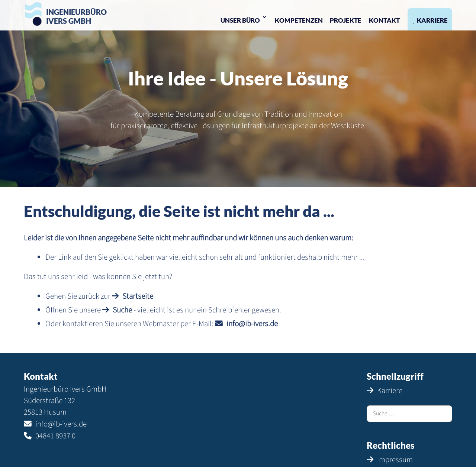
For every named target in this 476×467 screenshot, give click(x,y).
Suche (122, 310)
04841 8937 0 (55, 436)
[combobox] (409, 414)
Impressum (395, 460)
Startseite (138, 296)
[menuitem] (244, 19)
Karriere (390, 391)
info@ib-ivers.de (252, 324)
